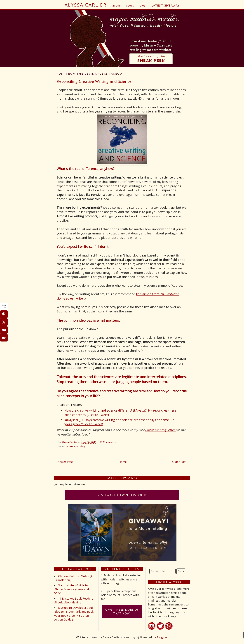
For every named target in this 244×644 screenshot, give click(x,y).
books (130, 6)
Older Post (179, 462)
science (71, 446)
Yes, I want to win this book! (122, 495)
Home (123, 462)
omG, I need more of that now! (122, 611)
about (116, 6)
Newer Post (65, 462)
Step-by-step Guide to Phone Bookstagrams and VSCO (72, 589)
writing (81, 446)
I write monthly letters (161, 430)
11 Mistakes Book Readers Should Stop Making (74, 600)
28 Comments (108, 442)
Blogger (162, 637)
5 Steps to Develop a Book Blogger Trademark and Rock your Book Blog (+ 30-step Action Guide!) (74, 614)
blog (143, 6)
